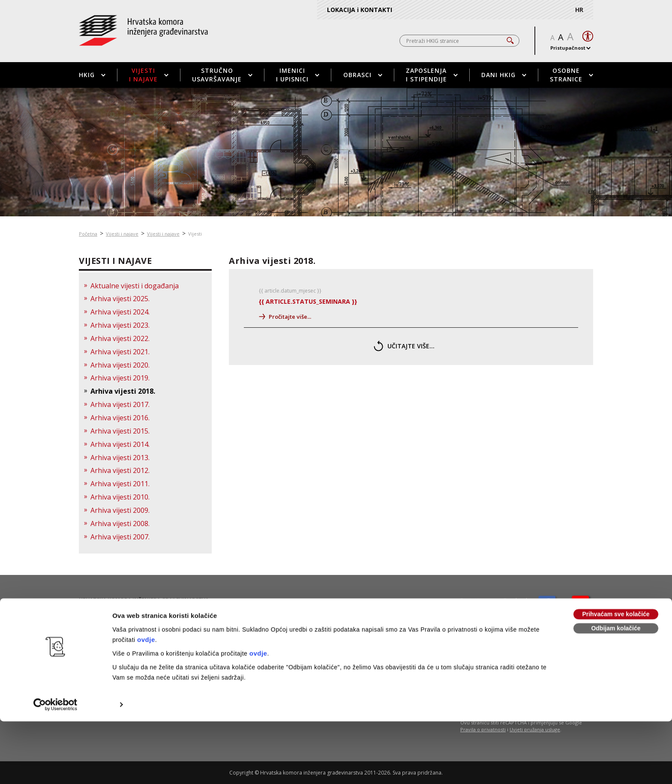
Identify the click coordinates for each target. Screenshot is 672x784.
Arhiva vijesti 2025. (120, 299)
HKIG (92, 75)
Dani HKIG (504, 75)
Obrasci (363, 75)
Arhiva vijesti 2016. (120, 418)
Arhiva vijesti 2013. (120, 458)
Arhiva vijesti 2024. (120, 312)
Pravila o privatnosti (483, 729)
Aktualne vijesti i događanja (135, 286)
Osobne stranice (571, 75)
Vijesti (195, 234)
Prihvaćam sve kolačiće (616, 554)
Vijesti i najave (149, 75)
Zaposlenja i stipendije (432, 75)
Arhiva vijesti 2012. (120, 470)
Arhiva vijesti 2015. (120, 431)
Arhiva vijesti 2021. (120, 352)
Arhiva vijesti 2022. (120, 338)
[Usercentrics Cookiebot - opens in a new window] (55, 644)
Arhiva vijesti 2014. (120, 444)
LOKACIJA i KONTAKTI (360, 10)
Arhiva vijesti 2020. (120, 365)
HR (579, 10)
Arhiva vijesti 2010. (120, 497)
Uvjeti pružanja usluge (535, 729)
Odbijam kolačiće (616, 568)
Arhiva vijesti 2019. (120, 378)
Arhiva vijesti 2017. (120, 404)
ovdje (146, 579)
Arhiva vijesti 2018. (123, 391)
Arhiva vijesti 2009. (120, 510)
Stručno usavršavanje (222, 75)
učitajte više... (404, 346)
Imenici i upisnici (298, 75)
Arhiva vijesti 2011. (120, 484)
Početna (88, 234)
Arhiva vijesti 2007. (120, 537)
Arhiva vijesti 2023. (120, 325)
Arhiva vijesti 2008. (120, 524)
